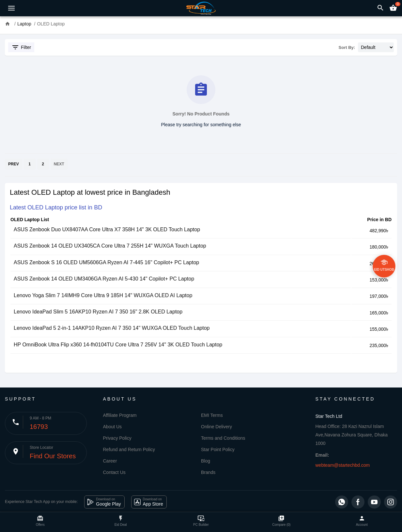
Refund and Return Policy (129, 449)
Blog (206, 461)
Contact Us (114, 472)
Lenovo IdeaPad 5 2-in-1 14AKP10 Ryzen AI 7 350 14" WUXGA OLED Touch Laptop (112, 328)
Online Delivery (216, 427)
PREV (14, 164)
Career (110, 461)
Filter (21, 47)
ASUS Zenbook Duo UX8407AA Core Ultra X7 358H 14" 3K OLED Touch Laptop (107, 229)
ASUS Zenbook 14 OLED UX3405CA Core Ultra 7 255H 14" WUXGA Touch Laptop (110, 246)
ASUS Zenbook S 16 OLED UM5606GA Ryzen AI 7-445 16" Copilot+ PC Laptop (106, 262)
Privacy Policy (117, 438)
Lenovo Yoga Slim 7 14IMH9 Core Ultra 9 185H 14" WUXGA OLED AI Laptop (103, 295)
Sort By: (347, 47)
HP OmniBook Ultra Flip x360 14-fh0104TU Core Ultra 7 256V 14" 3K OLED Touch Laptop (118, 345)
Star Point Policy (218, 449)
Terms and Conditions (223, 438)
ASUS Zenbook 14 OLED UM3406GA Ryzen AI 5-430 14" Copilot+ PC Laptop (104, 279)
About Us (113, 427)
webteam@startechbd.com (343, 465)
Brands (208, 472)
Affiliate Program (120, 415)
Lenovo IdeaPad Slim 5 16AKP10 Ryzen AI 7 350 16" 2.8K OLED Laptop (98, 312)
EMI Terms (212, 415)
